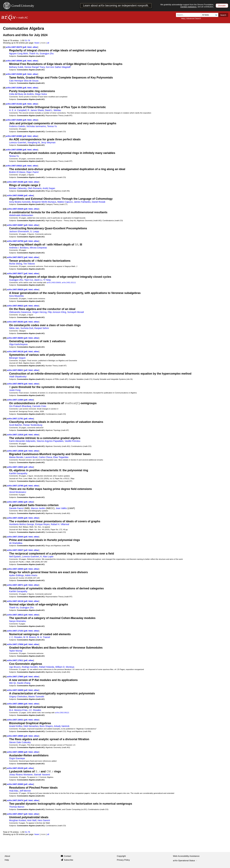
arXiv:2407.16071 (15, 585)
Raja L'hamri (33, 172)
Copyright (121, 856)
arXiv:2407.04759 (15, 241)
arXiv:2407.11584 (15, 400)
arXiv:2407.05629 (15, 290)
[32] (5, 537)
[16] (5, 273)
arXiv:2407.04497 (15, 225)
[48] (5, 784)
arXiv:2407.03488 (15, 195)
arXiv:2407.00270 (14, 47)
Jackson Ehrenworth (19, 231)
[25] (5, 419)
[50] (5, 814)
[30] (5, 502)
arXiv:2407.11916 (15, 435)
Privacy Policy (123, 860)
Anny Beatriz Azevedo (20, 202)
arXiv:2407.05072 (15, 257)
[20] (5, 338)
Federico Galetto (17, 126)
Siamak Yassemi (42, 775)
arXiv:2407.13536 (15, 451)
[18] (5, 306)
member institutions (188, 7)
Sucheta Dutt (27, 328)
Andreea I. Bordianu (19, 248)
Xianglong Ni (34, 142)
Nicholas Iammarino (36, 126)
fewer (37, 43)
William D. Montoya (65, 667)
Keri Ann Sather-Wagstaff (58, 67)
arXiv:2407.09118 (15, 352)
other (35, 47)
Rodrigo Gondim (30, 667)
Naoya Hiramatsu (18, 621)
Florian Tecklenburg (33, 425)
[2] (4, 61)
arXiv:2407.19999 (15, 752)
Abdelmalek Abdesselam (21, 215)
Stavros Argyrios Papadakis (50, 441)
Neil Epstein (15, 557)
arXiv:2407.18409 (15, 690)
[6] (4, 120)
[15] (5, 257)
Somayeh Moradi (76, 312)
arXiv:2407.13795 (15, 486)
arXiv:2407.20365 (15, 784)
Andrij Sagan (49, 188)
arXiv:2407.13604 (15, 467)
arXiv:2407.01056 (14, 88)
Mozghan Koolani (18, 820)
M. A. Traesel (44, 637)
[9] (4, 166)
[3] (4, 74)
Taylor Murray (16, 651)
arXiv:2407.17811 (15, 660)
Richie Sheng (16, 264)
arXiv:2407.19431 (15, 720)
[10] (5, 182)
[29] (5, 486)
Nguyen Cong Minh (18, 54)
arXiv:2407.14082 (15, 502)
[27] (5, 451)
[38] (5, 631)
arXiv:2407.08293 (15, 338)
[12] (5, 209)
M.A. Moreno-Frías (18, 710)
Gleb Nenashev (31, 726)
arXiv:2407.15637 (15, 550)
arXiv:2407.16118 (15, 601)
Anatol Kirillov (16, 726)
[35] (5, 585)
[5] (4, 104)
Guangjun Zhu (47, 54)
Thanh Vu (34, 54)
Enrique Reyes (42, 524)
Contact (68, 856)
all (48, 43)
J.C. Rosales (35, 710)
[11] (5, 195)
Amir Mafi (32, 820)
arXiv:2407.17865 (15, 677)
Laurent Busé (31, 457)
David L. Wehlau (53, 110)
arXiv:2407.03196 (15, 182)
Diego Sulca (41, 94)
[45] (5, 736)
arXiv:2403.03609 (54, 282)
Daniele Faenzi (16, 508)
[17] (5, 290)
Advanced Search (194, 19)
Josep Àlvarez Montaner (21, 775)
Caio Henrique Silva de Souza (24, 81)
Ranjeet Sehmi (41, 328)
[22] (5, 370)
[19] (5, 322)
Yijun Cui (29, 280)
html (29, 47)
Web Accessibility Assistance (186, 856)
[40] (5, 660)
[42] (5, 690)
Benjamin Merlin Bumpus (44, 202)
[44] (5, 720)
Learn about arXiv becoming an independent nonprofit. (116, 6)
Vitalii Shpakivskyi (18, 377)
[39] (5, 644)
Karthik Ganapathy (18, 473)
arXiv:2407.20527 (15, 814)
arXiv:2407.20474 (15, 800)
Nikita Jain (14, 328)
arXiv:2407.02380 (14, 136)
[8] (4, 150)
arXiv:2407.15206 (15, 518)
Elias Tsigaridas (61, 457)
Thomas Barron (17, 807)
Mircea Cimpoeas (38, 248)
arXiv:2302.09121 (62, 712)
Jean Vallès (61, 508)
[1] (4, 47)
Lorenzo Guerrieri (18, 142)
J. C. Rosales (16, 637)
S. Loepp (35, 231)
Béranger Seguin (17, 358)
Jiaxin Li (38, 280)
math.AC (23, 18)
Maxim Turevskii (36, 697)
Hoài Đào (14, 791)
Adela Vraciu (31, 575)
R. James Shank (36, 110)
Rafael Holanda (46, 667)
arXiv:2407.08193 (15, 322)
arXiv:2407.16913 (15, 615)
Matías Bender (16, 457)
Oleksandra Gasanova (20, 312)
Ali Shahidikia (16, 543)
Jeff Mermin (25, 791)
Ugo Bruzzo (15, 667)
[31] (5, 518)
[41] (5, 677)
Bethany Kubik (16, 67)
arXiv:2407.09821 (15, 370)
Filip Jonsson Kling (57, 312)
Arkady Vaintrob (62, 726)
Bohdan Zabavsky (18, 188)
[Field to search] (210, 15)
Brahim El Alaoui (17, 172)
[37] (5, 615)
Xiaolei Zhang (24, 683)
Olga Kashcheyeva (18, 344)
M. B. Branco (30, 637)
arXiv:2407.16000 (15, 569)
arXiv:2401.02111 (69, 282)
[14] (5, 241)
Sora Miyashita (16, 296)
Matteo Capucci (65, 202)
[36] (5, 601)
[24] (5, 400)
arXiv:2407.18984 (15, 704)
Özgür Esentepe (17, 758)
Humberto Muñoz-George (22, 524)
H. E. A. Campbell (18, 110)
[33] (5, 550)
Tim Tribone (29, 264)
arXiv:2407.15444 (15, 537)
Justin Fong (15, 390)
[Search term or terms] (189, 15)
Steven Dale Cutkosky (20, 742)
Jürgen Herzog (39, 312)
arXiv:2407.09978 (15, 384)
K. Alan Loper (47, 557)
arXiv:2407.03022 (14, 166)
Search (223, 15)
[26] (5, 435)
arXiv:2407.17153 (15, 631)
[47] (5, 768)
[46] (5, 752)
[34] (5, 569)
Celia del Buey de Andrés (21, 94)
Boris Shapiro (46, 726)
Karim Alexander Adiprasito (22, 441)
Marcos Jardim (38, 508)
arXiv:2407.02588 (14, 150)
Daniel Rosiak (99, 202)
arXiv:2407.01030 (14, 74)
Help (183, 19)
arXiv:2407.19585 (15, 736)
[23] (5, 384)
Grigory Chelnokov (18, 697)
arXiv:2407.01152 (14, 104)
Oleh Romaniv (35, 188)
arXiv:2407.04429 (15, 209)
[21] (5, 352)
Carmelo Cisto (39, 406)
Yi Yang (47, 280)
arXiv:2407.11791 (15, 419)
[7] (4, 136)
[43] (5, 704)
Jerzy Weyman (48, 142)
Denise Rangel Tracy (35, 67)
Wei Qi (12, 683)
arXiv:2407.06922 (15, 306)
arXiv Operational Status (185, 861)
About (7, 856)
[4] (4, 88)
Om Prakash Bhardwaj (20, 406)
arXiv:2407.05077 (15, 273)
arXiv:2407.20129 (15, 768)
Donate (222, 5)
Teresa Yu (52, 126)
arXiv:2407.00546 (14, 61)
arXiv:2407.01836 (14, 120)
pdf (25, 47)
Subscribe (69, 860)
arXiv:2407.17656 (15, 644)
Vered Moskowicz (18, 492)
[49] (5, 800)
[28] (5, 467)
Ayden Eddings (16, 575)
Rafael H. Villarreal (60, 524)
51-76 (27, 40)
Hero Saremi (44, 820)
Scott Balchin (15, 425)
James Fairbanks (82, 202)
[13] (5, 225)
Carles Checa (45, 457)
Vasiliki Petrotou (72, 441)
